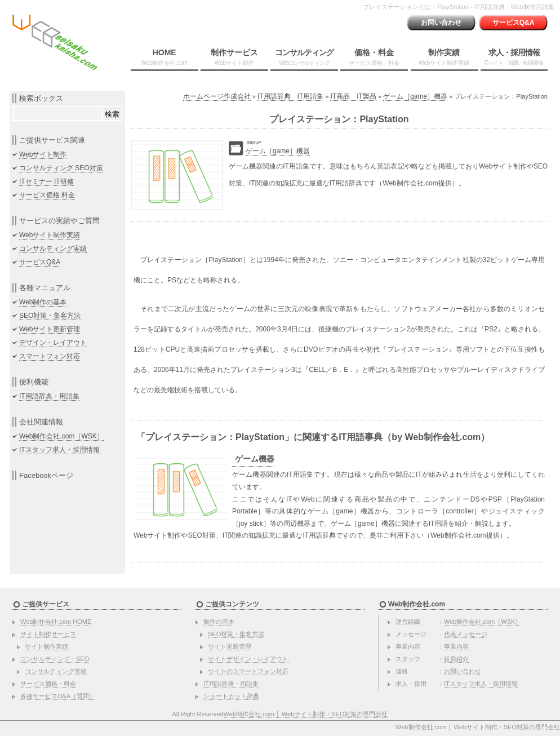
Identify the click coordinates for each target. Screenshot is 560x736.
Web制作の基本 (43, 302)
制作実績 (444, 57)
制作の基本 (219, 622)
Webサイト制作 (43, 154)
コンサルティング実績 (53, 249)
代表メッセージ (466, 634)
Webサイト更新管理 (50, 329)
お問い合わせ (441, 23)
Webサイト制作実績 (50, 235)
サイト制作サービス (48, 634)
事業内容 (456, 646)
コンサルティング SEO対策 (61, 168)
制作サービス (234, 57)
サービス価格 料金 (47, 195)
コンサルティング (304, 57)
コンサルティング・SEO (55, 659)
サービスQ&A (514, 23)
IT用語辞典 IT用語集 (290, 96)
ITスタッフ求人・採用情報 (59, 450)
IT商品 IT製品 (353, 96)
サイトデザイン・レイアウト (248, 659)
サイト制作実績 (46, 646)
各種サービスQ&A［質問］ (58, 696)
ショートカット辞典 (231, 696)
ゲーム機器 (255, 459)
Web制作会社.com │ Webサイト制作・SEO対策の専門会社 (306, 714)
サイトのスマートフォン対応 (248, 671)
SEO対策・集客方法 (50, 316)
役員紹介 (456, 659)
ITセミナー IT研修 (46, 181)
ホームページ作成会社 (217, 96)
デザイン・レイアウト (53, 343)
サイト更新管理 (230, 646)
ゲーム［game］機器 (415, 96)
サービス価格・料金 (48, 684)
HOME (165, 57)
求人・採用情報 (514, 57)
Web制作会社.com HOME (56, 622)
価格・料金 (374, 57)
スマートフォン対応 (50, 356)
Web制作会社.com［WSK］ (61, 436)
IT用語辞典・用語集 (49, 396)
